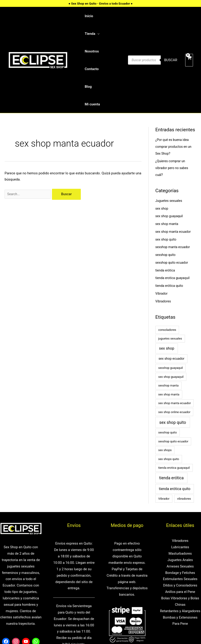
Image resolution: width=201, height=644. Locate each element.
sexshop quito (166, 213)
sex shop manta (168, 182)
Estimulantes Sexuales (180, 537)
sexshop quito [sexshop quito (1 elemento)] (167, 391)
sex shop (162, 167)
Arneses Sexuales (180, 525)
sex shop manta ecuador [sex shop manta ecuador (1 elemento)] (174, 361)
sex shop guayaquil (170, 174)
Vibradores (164, 260)
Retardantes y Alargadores (180, 569)
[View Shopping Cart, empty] (189, 39)
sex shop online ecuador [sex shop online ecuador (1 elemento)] (174, 370)
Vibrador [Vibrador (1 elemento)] (164, 457)
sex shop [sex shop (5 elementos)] (167, 307)
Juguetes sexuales (170, 159)
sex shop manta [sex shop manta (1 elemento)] (169, 353)
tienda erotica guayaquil (174, 236)
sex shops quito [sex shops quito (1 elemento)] (169, 417)
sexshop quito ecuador (173, 221)
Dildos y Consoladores (180, 544)
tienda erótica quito (170, 244)
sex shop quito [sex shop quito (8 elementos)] (173, 381)
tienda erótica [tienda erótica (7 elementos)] (171, 436)
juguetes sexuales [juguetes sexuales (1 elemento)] (170, 297)
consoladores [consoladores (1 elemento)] (167, 288)
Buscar (171, 39)
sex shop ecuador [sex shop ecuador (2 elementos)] (171, 317)
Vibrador (162, 252)
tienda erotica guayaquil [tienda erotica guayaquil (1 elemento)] (174, 426)
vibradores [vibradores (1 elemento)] (184, 457)
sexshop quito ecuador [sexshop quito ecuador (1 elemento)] (173, 400)
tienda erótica (166, 229)
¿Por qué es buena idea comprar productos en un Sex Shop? (175, 105)
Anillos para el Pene (180, 550)
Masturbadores (180, 512)
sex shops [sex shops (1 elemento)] (165, 408)
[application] (112, 15)
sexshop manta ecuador (174, 205)
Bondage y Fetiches (180, 531)
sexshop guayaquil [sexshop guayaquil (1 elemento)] (170, 326)
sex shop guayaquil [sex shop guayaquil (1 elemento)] (171, 335)
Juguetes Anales (180, 518)
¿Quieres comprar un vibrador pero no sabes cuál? (173, 126)
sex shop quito (167, 198)
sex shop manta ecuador (174, 190)
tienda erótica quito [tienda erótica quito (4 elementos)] (175, 447)
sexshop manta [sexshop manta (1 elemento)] (168, 344)
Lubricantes (180, 505)
